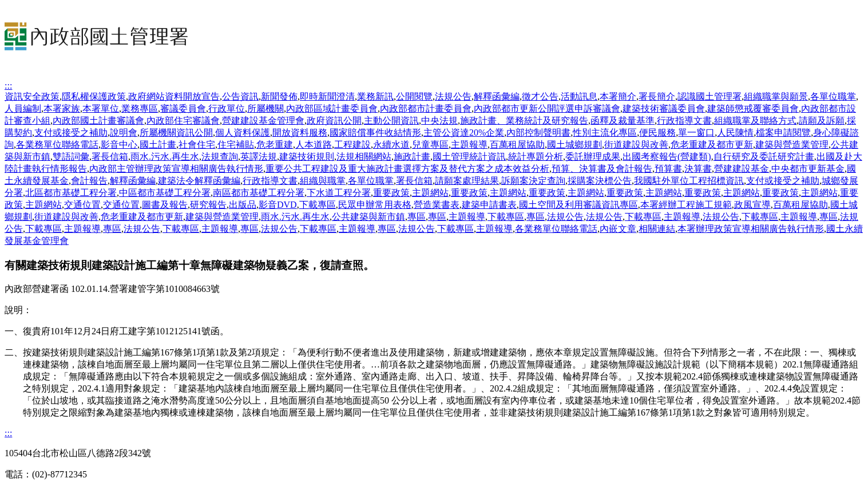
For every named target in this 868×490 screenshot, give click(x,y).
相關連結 (657, 229)
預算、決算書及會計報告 (602, 169)
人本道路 (314, 145)
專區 (417, 217)
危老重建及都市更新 (712, 145)
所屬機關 (265, 108)
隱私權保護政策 (94, 96)
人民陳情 (735, 133)
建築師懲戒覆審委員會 (753, 108)
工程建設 (352, 145)
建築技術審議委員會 (664, 108)
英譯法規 (259, 157)
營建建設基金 (742, 169)
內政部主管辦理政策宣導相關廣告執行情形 (176, 169)
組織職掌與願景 (776, 96)
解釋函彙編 (497, 96)
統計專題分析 (536, 157)
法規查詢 (220, 157)
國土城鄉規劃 (574, 145)
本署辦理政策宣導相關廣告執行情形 (751, 229)
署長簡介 (657, 96)
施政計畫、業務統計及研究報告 (524, 120)
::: (8, 86)
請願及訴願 (822, 120)
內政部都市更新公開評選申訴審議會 (547, 108)
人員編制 (23, 108)
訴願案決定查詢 (533, 181)
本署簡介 (618, 96)
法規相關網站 (364, 157)
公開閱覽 (414, 96)
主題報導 (469, 145)
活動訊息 (579, 96)
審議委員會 (183, 108)
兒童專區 (430, 145)
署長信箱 (110, 157)
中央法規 (439, 120)
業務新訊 (375, 96)
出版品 (243, 205)
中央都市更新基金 (808, 169)
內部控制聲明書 (538, 133)
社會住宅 (197, 145)
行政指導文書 (684, 120)
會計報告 (89, 181)
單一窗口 (696, 133)
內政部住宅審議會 (183, 120)
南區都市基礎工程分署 (259, 193)
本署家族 (62, 108)
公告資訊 (240, 96)
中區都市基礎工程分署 (165, 193)
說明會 (124, 133)
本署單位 (101, 108)
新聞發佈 (279, 96)
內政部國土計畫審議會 (98, 120)
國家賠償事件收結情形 (375, 133)
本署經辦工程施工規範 (686, 205)
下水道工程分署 (339, 193)
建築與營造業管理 (792, 145)
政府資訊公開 (334, 120)
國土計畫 (158, 145)
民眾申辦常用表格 (375, 205)
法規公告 (453, 96)
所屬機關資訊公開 (176, 133)
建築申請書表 (489, 205)
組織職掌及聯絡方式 (755, 120)
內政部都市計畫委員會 (426, 108)
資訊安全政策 (32, 96)
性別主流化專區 (605, 133)
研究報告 (208, 205)
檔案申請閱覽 (783, 133)
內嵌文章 (618, 229)
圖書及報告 (165, 205)
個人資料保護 (243, 133)
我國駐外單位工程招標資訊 (689, 181)
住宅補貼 (236, 145)
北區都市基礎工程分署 (71, 193)
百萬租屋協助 (517, 145)
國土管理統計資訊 (469, 157)
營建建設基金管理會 (263, 120)
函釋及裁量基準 (623, 120)
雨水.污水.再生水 (165, 157)
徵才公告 (540, 96)
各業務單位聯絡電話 (57, 145)
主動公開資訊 (391, 120)
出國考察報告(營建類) (667, 157)
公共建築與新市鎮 (368, 217)
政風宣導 (752, 205)
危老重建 (275, 145)
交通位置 (82, 205)
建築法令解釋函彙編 (199, 181)
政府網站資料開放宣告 (174, 96)
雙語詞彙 (71, 157)
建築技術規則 (307, 157)
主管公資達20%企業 (464, 133)
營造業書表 (437, 205)
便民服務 (657, 133)
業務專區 (140, 108)
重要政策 (391, 193)
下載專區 (318, 205)
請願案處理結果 (467, 181)
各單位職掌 (833, 96)
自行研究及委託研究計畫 (764, 157)
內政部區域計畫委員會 (332, 108)
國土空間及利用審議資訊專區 (578, 205)
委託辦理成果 (593, 157)
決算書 (698, 169)
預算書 (668, 169)
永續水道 (391, 145)
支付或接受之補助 (71, 133)
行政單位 (227, 108)
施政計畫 (412, 157)
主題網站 (430, 193)
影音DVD (278, 205)
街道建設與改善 (636, 145)
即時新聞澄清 (327, 96)
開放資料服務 (300, 133)
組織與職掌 (323, 181)
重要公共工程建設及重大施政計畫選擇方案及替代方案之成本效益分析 (407, 169)
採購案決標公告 (600, 181)
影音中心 (119, 145)
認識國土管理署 (710, 96)
